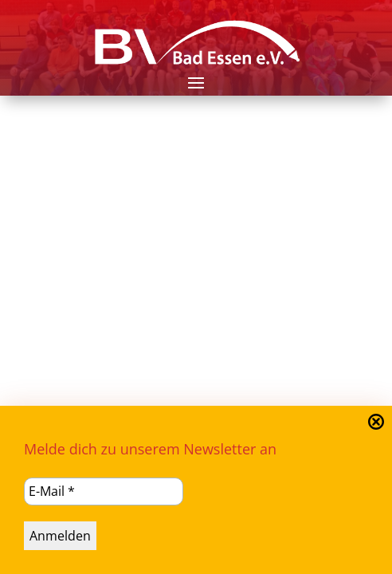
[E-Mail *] (104, 491)
